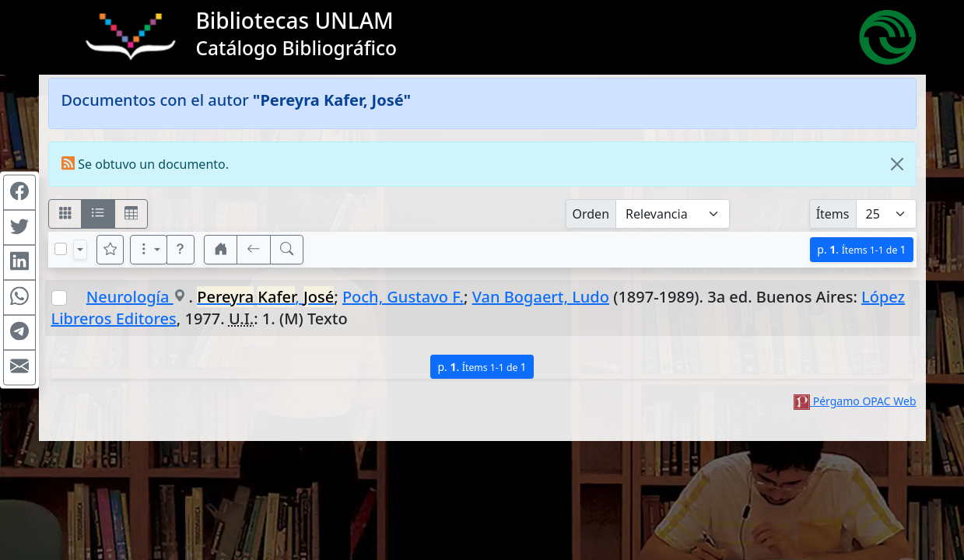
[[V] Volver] (254, 250)
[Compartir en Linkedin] (19, 263)
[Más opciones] (149, 250)
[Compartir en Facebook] (19, 193)
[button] (181, 250)
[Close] (897, 164)
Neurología (130, 297)
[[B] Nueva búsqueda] (287, 250)
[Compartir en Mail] (19, 368)
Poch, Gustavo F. (403, 297)
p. (861, 249)
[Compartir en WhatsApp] (19, 298)
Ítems (833, 214)
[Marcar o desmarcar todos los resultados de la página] (61, 249)
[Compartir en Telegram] (19, 333)
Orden (591, 214)
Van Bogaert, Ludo (541, 297)
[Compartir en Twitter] (19, 228)
